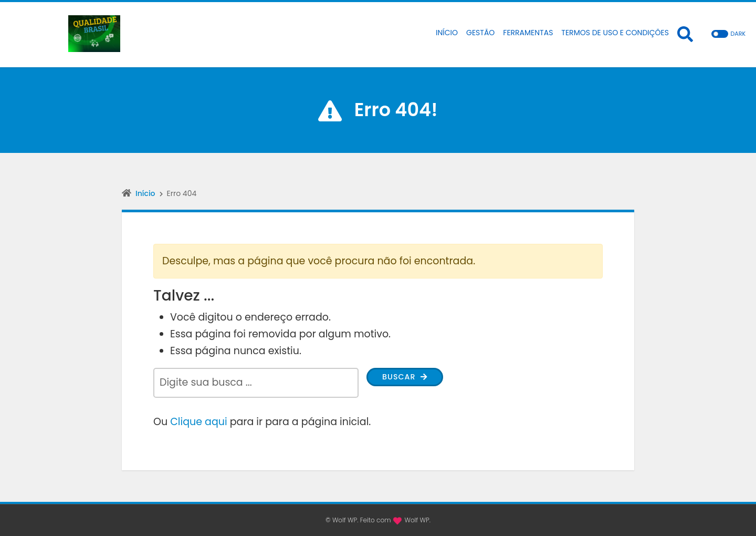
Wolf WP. (417, 520)
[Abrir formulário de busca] (685, 34)
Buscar (411, 379)
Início (145, 193)
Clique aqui (198, 422)
